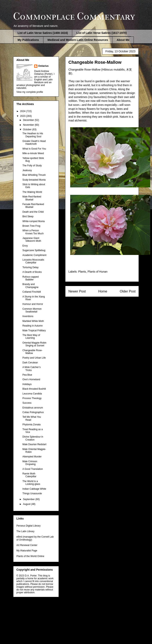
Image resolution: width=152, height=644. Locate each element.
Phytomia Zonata (31, 425)
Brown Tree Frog (31, 226)
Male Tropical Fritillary (34, 331)
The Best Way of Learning (31, 337)
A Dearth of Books (32, 272)
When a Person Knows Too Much (33, 232)
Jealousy (27, 170)
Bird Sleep (28, 216)
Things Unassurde (32, 493)
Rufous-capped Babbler (30, 278)
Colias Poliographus (33, 412)
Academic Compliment (34, 255)
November (29, 125)
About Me (123, 40)
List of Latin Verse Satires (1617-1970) (101, 33)
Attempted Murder (32, 457)
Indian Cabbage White (34, 489)
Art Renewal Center (27, 545)
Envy (25, 246)
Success (27, 403)
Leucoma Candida (32, 394)
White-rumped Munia (33, 221)
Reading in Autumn (32, 326)
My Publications (28, 40)
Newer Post (77, 291)
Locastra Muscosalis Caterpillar (33, 261)
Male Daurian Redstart (34, 444)
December (29, 120)
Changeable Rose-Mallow (32, 352)
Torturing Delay (30, 267)
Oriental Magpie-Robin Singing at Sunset (34, 344)
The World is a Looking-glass (31, 483)
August (27, 504)
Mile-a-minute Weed (33, 153)
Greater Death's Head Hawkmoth (34, 143)
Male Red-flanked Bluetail (32, 198)
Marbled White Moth (33, 321)
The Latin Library (25, 531)
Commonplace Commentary (74, 16)
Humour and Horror (33, 304)
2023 (23, 116)
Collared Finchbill (32, 292)
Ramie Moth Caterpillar (29, 475)
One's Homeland (31, 379)
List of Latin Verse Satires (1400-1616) (43, 33)
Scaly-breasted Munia (34, 180)
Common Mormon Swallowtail (32, 310)
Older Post (128, 291)
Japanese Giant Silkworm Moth (32, 240)
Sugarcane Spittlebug (34, 250)
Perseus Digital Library (28, 526)
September (29, 499)
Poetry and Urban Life (34, 358)
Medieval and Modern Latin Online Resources (78, 40)
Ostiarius (43, 66)
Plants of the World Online (30, 556)
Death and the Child (33, 212)
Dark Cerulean (30, 363)
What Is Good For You (34, 149)
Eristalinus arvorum (33, 408)
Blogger (97, 617)
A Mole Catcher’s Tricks (31, 369)
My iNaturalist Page (27, 551)
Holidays (27, 384)
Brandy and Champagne (30, 286)
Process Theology (32, 398)
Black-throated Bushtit (34, 389)
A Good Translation (33, 469)
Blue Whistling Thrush (34, 175)
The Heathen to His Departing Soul (33, 135)
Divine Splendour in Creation (33, 438)
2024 (23, 111)
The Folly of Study (32, 166)
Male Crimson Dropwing (30, 463)
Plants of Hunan (98, 272)
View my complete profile (30, 92)
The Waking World (32, 192)
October (28, 129)
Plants (82, 272)
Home (103, 291)
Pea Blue (27, 375)
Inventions (28, 316)
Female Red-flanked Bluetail (33, 206)
